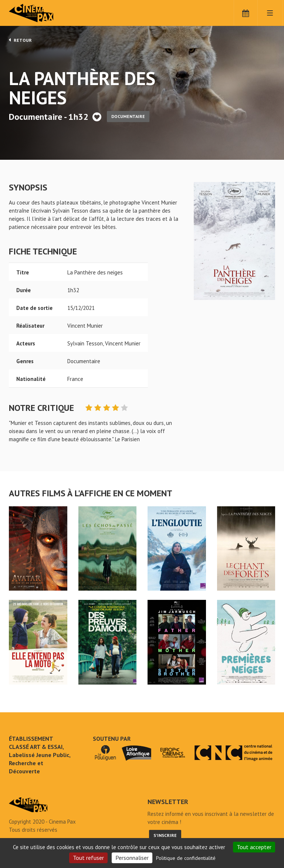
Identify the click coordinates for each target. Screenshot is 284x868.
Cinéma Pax (42, 13)
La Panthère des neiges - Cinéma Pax (28, 805)
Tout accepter (254, 847)
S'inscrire (165, 835)
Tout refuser (88, 858)
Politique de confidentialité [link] (186, 858)
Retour (20, 40)
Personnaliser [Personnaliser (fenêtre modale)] (132, 858)
